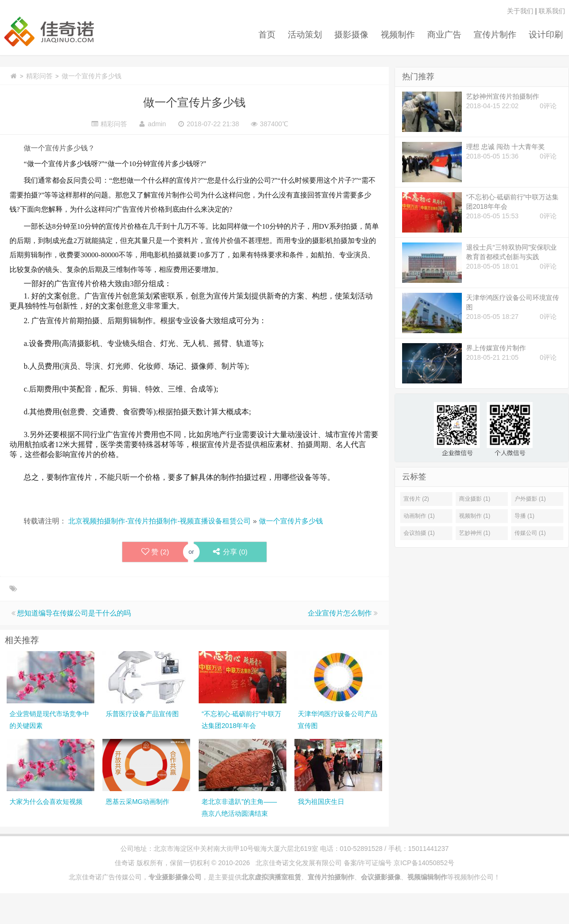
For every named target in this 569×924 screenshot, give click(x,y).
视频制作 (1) (475, 516)
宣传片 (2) (416, 499)
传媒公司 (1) (530, 533)
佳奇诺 (125, 863)
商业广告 (444, 35)
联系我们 (552, 11)
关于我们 (520, 11)
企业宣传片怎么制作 (340, 613)
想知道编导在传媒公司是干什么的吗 (74, 613)
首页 (267, 35)
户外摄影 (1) (530, 499)
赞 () (155, 552)
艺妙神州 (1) (475, 533)
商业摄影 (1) (475, 499)
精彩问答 (39, 76)
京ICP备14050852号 (424, 863)
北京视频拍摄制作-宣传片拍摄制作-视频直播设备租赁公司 (160, 521)
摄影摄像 (351, 35)
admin (157, 124)
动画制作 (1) (419, 516)
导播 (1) (524, 516)
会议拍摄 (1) (419, 533)
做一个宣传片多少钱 (194, 102)
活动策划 (305, 35)
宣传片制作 (495, 35)
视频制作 (398, 35)
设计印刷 (546, 35)
